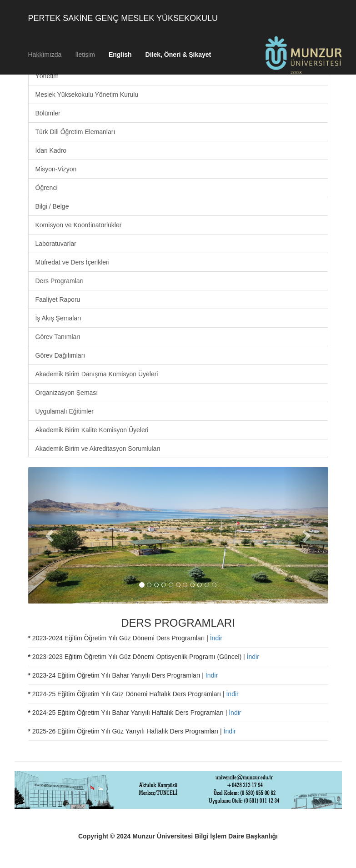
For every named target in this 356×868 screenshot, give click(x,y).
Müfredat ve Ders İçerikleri (73, 262)
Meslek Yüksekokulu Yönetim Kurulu (87, 95)
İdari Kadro (51, 150)
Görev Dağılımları (60, 355)
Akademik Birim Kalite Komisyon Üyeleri (92, 430)
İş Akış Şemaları (58, 318)
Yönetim (47, 76)
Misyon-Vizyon (56, 169)
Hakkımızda (45, 55)
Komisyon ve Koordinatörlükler (79, 225)
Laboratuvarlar (56, 244)
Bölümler (48, 113)
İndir (216, 638)
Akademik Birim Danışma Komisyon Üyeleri (97, 374)
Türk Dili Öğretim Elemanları (75, 132)
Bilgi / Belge (52, 206)
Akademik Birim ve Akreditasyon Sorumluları (98, 449)
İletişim (85, 55)
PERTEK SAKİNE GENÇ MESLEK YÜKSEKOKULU (123, 18)
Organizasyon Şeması (67, 393)
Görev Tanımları (58, 337)
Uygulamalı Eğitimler (65, 411)
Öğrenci (47, 188)
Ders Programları (60, 281)
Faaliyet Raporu (58, 299)
